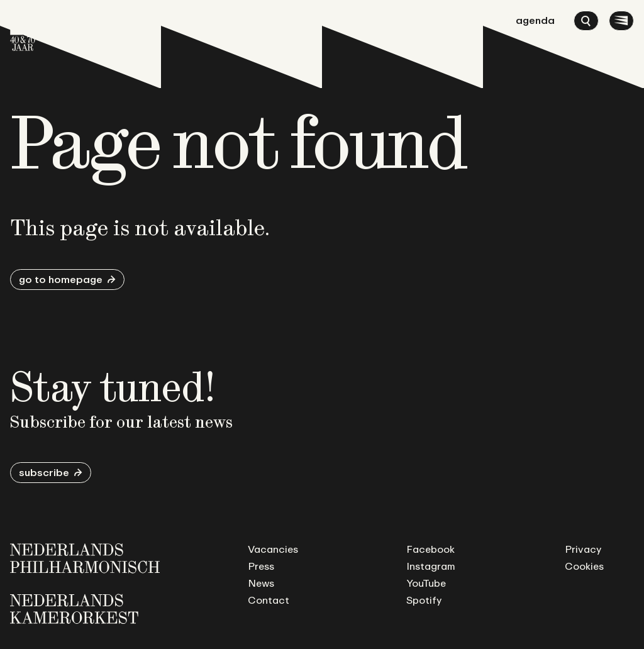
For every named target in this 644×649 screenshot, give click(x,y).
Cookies (584, 566)
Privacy (583, 549)
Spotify (424, 600)
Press (261, 566)
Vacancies (273, 549)
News (261, 583)
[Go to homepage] (23, 31)
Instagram (431, 566)
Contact (269, 600)
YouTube (426, 583)
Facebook (430, 549)
